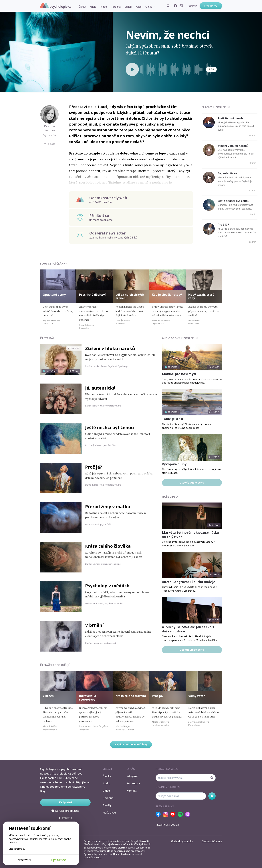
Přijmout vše (58, 860)
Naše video (170, 497)
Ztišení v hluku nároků (233, 146)
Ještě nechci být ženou (234, 201)
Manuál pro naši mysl (179, 374)
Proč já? (223, 225)
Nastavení (24, 860)
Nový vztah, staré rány (201, 296)
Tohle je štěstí (173, 419)
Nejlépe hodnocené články (131, 744)
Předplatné (211, 6)
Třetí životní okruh (230, 118)
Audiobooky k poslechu (180, 338)
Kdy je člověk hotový (167, 295)
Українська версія (167, 824)
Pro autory (133, 783)
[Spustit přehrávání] (132, 69)
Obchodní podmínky (182, 841)
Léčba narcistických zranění (130, 296)
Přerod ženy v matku (108, 506)
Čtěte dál (47, 338)
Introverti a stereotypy (88, 698)
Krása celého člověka (108, 546)
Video (104, 7)
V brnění (94, 625)
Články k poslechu (216, 107)
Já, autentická (227, 173)
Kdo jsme (132, 776)
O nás (149, 7)
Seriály (128, 7)
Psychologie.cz (56, 6)
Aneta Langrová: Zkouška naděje (188, 582)
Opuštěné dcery (54, 295)
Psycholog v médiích (107, 585)
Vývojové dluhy (174, 464)
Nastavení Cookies (212, 841)
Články (82, 7)
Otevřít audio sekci (192, 483)
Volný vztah (197, 696)
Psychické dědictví (92, 295)
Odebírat (212, 796)
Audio (93, 7)
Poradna (116, 7)
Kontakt (132, 791)
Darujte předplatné (65, 811)
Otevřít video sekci (192, 650)
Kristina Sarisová (49, 128)
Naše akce (109, 812)
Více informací (16, 849)
